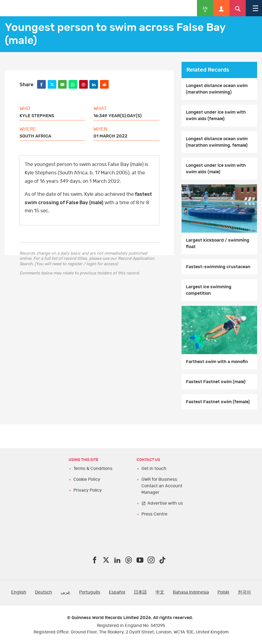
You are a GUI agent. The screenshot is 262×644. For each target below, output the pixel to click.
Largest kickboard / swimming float (218, 243)
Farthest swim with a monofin (217, 362)
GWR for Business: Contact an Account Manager (162, 486)
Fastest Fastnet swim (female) (218, 402)
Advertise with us (165, 503)
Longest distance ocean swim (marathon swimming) (217, 89)
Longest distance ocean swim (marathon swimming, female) (217, 142)
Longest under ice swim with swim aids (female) (216, 116)
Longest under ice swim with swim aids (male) (216, 169)
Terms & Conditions (93, 469)
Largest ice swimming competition (209, 290)
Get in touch (154, 469)
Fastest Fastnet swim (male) (216, 382)
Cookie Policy (87, 479)
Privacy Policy (88, 490)
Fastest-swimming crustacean (218, 267)
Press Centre (154, 514)
